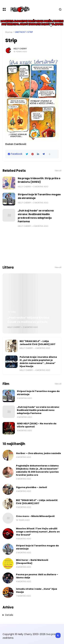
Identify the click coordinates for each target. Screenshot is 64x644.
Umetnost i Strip (24, 32)
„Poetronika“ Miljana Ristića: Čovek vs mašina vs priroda (29, 320)
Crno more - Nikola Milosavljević (35, 516)
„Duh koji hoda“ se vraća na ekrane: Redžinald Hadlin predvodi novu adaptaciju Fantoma (36, 216)
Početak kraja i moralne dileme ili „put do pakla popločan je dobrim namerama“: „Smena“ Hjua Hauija (38, 362)
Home (9, 32)
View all (58, 171)
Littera (12, 312)
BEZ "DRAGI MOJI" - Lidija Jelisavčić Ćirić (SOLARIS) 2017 (37, 343)
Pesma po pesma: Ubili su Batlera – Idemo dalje (37, 576)
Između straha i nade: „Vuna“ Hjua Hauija (37, 590)
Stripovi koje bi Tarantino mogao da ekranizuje (39, 196)
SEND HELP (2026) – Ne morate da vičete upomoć (37, 425)
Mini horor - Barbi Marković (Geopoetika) (32, 562)
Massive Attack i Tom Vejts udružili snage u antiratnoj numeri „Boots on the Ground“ (38, 532)
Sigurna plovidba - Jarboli (31, 487)
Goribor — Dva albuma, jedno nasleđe (38, 453)
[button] (50, 154)
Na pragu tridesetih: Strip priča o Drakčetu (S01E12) (39, 180)
